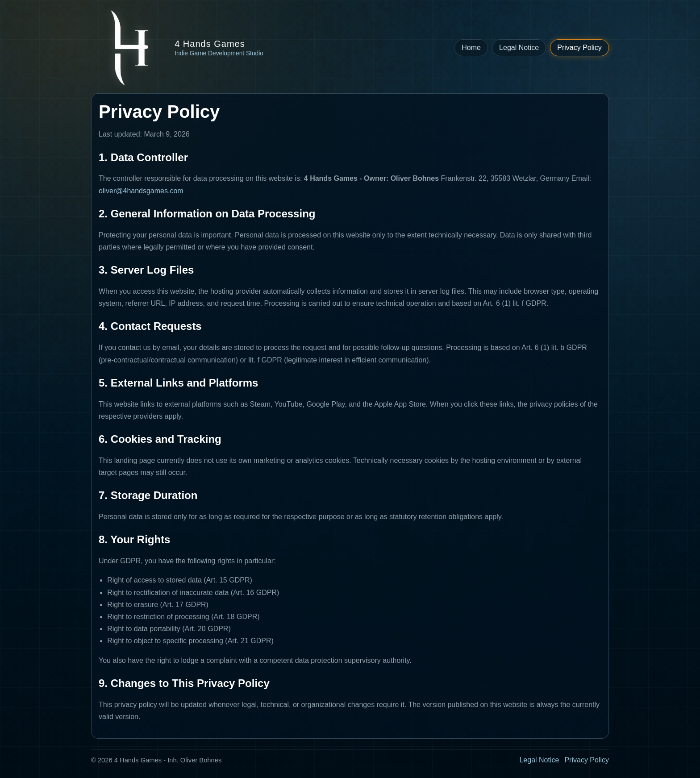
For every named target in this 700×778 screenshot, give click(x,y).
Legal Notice (519, 48)
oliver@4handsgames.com (141, 191)
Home (471, 48)
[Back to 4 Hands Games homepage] (177, 48)
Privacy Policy (579, 48)
